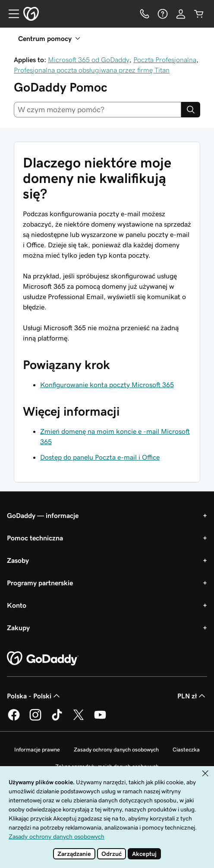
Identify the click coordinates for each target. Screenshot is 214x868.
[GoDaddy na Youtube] (100, 719)
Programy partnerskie (40, 583)
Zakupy (18, 628)
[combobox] (98, 110)
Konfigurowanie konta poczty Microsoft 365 (107, 385)
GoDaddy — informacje (43, 515)
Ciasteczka (186, 750)
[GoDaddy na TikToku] (57, 719)
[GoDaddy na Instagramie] (35, 719)
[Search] (191, 110)
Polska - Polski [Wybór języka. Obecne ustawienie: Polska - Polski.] (34, 696)
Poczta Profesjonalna (165, 60)
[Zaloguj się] (181, 14)
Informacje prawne (37, 750)
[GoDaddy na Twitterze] (79, 719)
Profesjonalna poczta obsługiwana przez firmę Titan (92, 70)
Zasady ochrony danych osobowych (116, 750)
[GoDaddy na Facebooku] (14, 719)
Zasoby (18, 560)
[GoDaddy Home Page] (43, 659)
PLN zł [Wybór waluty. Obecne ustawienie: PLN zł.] (192, 696)
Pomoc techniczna (35, 538)
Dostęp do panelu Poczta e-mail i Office (100, 457)
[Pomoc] (163, 14)
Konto (17, 605)
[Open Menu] (10, 14)
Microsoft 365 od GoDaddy (89, 60)
